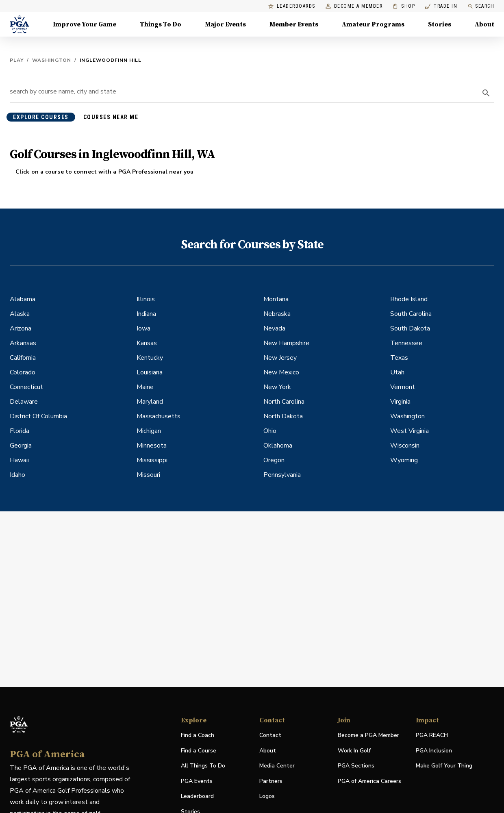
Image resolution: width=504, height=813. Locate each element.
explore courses (41, 117)
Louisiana (150, 372)
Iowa (143, 328)
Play (17, 60)
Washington (52, 60)
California (23, 358)
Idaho (17, 475)
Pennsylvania (282, 475)
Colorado (23, 372)
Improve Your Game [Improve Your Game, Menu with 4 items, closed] (85, 24)
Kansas (147, 343)
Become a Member (354, 6)
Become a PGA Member (368, 735)
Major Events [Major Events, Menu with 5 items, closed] (225, 24)
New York (277, 387)
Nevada (274, 328)
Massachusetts (159, 416)
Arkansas (23, 343)
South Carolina (411, 314)
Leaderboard (197, 796)
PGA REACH (432, 736)
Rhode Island (409, 299)
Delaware (24, 402)
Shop (404, 6)
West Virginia (409, 431)
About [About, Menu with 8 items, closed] (484, 24)
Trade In (441, 6)
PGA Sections (356, 766)
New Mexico (281, 372)
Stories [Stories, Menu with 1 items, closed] (440, 24)
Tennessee (406, 343)
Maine (145, 387)
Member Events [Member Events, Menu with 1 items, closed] (294, 24)
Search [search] (481, 6)
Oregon (274, 460)
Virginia (400, 402)
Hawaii (19, 460)
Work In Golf (354, 751)
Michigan (149, 431)
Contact (270, 735)
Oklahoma (278, 446)
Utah (397, 372)
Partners (271, 781)
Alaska (20, 314)
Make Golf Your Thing (444, 766)
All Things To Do (203, 766)
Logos (267, 796)
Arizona (21, 328)
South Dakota (410, 328)
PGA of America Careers (369, 781)
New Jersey (280, 358)
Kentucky (150, 358)
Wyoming (404, 460)
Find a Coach (198, 735)
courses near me (111, 117)
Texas (399, 358)
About (268, 751)
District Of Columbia (38, 416)
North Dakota (283, 416)
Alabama (23, 299)
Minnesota (152, 446)
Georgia (21, 446)
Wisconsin (405, 446)
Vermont (403, 387)
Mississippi (152, 460)
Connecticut (26, 387)
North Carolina (284, 402)
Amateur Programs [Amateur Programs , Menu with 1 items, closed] (373, 24)
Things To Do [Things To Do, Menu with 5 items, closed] (161, 24)
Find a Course (199, 751)
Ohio (270, 431)
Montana (276, 299)
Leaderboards (292, 6)
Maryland (150, 402)
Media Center (277, 766)
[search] (486, 93)
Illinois (146, 299)
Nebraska (277, 314)
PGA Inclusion (434, 751)
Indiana (146, 314)
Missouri (148, 475)
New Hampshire (286, 343)
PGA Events (197, 781)
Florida (20, 431)
